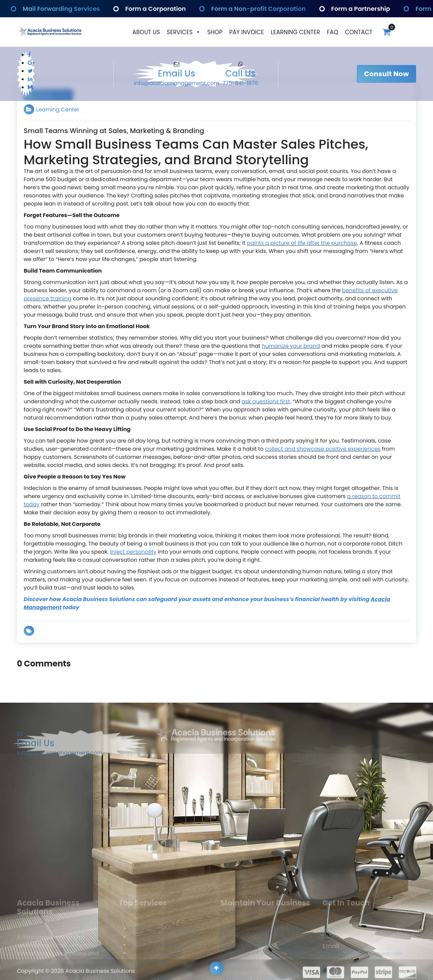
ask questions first (266, 401)
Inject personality (133, 552)
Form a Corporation (154, 9)
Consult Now (386, 74)
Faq (332, 32)
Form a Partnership (360, 9)
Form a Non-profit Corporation (260, 9)
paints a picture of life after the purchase (302, 243)
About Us (146, 32)
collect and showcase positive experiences (323, 449)
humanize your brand (291, 346)
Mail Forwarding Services (63, 9)
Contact (359, 32)
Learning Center (295, 32)
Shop (215, 32)
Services (184, 32)
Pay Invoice (247, 32)
